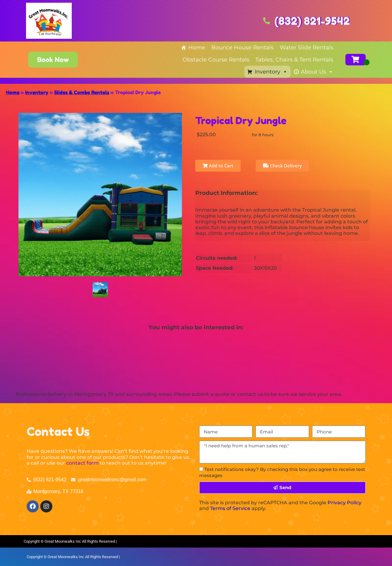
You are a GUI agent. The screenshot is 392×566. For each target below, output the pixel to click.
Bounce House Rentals (242, 48)
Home (197, 48)
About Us (317, 72)
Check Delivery (282, 166)
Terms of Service (230, 508)
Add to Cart (218, 166)
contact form (82, 463)
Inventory (271, 72)
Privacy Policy (344, 503)
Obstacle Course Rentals (216, 60)
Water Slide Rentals (306, 48)
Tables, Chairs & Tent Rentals (294, 60)
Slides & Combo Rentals (82, 92)
